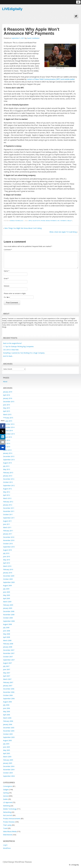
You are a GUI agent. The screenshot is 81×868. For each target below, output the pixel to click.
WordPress (7, 848)
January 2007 (8, 686)
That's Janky (7, 825)
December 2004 (9, 766)
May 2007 (7, 673)
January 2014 (8, 453)
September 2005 (9, 737)
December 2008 (9, 611)
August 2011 (7, 521)
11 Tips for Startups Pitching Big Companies (18, 346)
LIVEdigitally (12, 9)
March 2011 (7, 527)
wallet (70, 221)
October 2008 (8, 618)
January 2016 (8, 398)
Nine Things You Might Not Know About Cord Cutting (23, 228)
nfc (59, 221)
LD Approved (8, 802)
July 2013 (6, 466)
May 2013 (7, 469)
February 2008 (8, 644)
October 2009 (8, 579)
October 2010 (8, 544)
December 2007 (9, 650)
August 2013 (7, 463)
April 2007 (7, 676)
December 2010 (9, 537)
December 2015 (9, 402)
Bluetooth (36, 221)
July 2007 (6, 666)
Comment (8, 250)
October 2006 (8, 695)
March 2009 (7, 602)
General (6, 796)
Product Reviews (9, 822)
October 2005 (8, 734)
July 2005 (6, 744)
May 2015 (7, 408)
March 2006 (7, 718)
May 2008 (7, 634)
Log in (5, 845)
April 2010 (7, 563)
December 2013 (9, 456)
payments (64, 221)
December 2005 (9, 728)
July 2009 (6, 589)
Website (7, 286)
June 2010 (7, 557)
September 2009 (9, 582)
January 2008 (8, 647)
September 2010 (9, 547)
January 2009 (8, 608)
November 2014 (9, 427)
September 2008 (9, 621)
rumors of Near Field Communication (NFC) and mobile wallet (51, 79)
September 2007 (9, 660)
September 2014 (9, 434)
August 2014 (7, 437)
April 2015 (7, 411)
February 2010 (8, 569)
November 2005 (9, 731)
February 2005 (8, 760)
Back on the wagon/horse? (12, 343)
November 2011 (9, 511)
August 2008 (7, 624)
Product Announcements (12, 819)
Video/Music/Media (10, 831)
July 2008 (6, 628)
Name (7, 271)
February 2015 (8, 418)
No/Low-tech (8, 815)
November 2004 (9, 770)
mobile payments (51, 221)
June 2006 (7, 708)
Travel (5, 828)
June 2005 (7, 747)
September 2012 (9, 485)
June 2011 (7, 524)
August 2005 (7, 740)
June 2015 (7, 405)
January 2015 (8, 421)
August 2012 (7, 489)
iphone (43, 221)
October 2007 (8, 657)
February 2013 (8, 473)
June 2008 (7, 631)
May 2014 (7, 443)
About (5, 382)
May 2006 (7, 711)
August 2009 (7, 585)
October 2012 (8, 482)
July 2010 (6, 553)
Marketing (7, 806)
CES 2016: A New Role (11, 350)
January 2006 (8, 724)
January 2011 (8, 534)
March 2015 (7, 414)
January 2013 (8, 476)
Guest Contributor (33, 38)
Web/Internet (8, 835)
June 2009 (7, 592)
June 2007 (7, 669)
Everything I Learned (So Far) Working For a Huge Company (24, 353)
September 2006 (9, 699)
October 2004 (8, 773)
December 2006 (9, 689)
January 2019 (8, 392)
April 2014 (7, 447)
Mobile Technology (17, 221)
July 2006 (6, 705)
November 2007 (9, 653)
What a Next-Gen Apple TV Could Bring (63, 232)
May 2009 (7, 595)
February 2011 (8, 531)
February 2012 (8, 502)
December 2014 (9, 424)
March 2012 (7, 498)
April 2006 (7, 715)
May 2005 (7, 750)
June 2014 (7, 440)
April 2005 (7, 753)
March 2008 (7, 640)
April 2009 (7, 598)
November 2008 (9, 615)
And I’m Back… (8, 356)
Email (6, 278)
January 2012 (8, 505)
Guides (5, 799)
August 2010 (7, 550)
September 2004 (9, 776)
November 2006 (9, 692)
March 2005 (7, 757)
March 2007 (7, 679)
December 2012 (9, 479)
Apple (30, 221)
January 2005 (8, 763)
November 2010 (9, 540)
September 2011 (9, 518)
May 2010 (7, 560)
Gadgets (6, 790)
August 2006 (7, 702)
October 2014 (8, 431)
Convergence (8, 786)
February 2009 (8, 605)
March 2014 (7, 450)
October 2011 (8, 514)
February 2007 (8, 682)
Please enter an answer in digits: (15, 293)
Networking (7, 812)
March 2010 (7, 566)
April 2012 (7, 495)
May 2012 (7, 492)
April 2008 (7, 637)
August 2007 (7, 663)
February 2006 (8, 721)
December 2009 (9, 576)
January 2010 (8, 573)
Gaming (6, 793)
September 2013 (9, 460)
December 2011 (9, 508)
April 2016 (7, 395)
